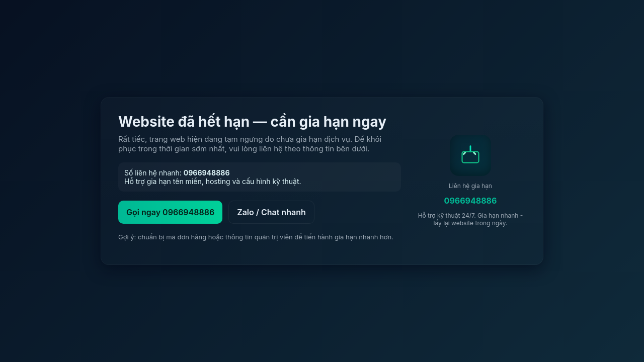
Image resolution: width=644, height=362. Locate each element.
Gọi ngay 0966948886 (170, 212)
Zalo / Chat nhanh (271, 212)
